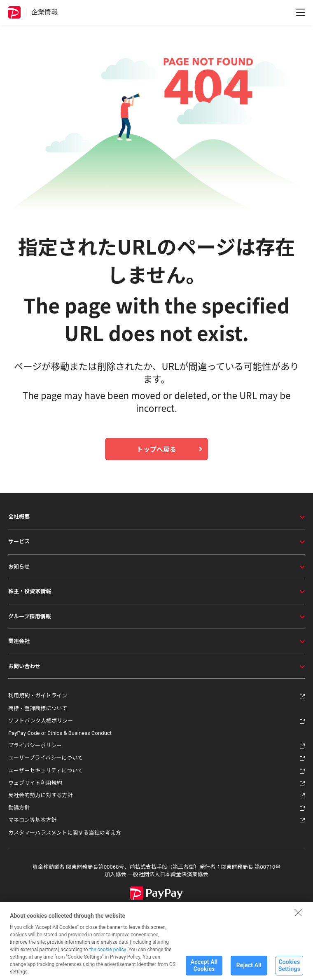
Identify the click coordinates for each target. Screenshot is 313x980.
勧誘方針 (19, 808)
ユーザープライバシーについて (46, 758)
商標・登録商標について (38, 708)
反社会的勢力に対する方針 (41, 795)
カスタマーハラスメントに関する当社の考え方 (65, 833)
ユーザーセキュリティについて (46, 771)
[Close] (298, 919)
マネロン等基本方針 (33, 820)
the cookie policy (108, 956)
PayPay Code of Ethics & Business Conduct (60, 733)
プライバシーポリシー (35, 745)
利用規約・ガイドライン (38, 696)
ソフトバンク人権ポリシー (41, 721)
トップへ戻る (156, 449)
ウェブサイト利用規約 (35, 783)
